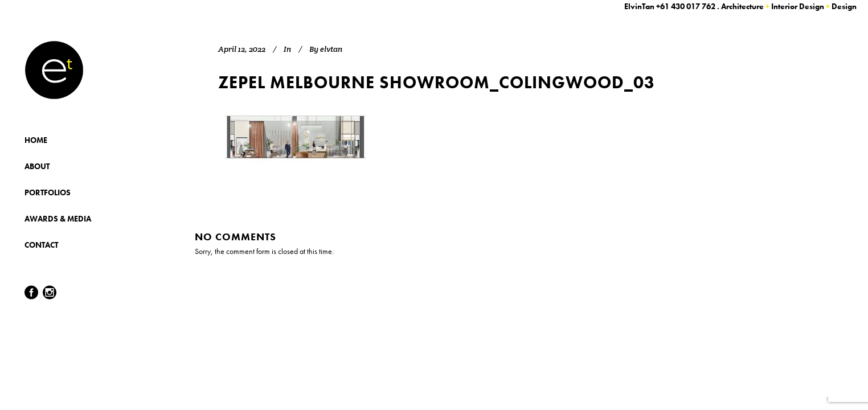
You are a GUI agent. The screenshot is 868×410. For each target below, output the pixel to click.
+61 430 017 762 (686, 6)
